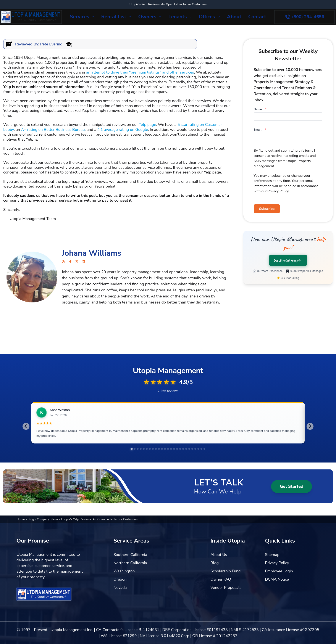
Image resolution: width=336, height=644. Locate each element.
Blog (31, 527)
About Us (219, 562)
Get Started (292, 494)
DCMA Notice (277, 587)
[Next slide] (310, 427)
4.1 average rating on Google (123, 130)
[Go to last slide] (26, 427)
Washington (124, 579)
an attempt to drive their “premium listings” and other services (140, 72)
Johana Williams (91, 253)
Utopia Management (42, 58)
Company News (48, 527)
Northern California (130, 571)
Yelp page (147, 125)
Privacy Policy (277, 571)
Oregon (120, 587)
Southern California (130, 562)
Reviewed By (27, 44)
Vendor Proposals (226, 595)
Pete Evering (51, 44)
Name (260, 109)
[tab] (132, 457)
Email (260, 130)
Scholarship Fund (226, 579)
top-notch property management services (156, 58)
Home (21, 527)
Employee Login (279, 579)
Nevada (120, 595)
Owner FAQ (221, 587)
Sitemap (272, 562)
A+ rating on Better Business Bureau (53, 130)
